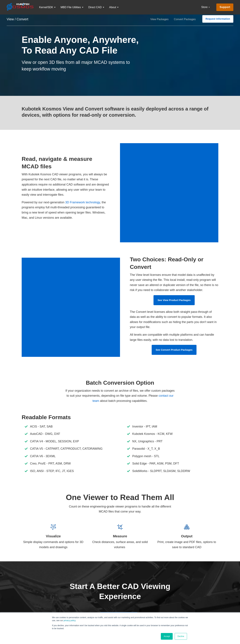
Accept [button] (167, 636)
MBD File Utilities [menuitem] (71, 7)
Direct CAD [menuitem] (95, 7)
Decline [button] (181, 636)
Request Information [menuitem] (218, 19)
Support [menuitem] (225, 7)
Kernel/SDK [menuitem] (46, 7)
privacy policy (69, 620)
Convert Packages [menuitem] (185, 19)
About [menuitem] (113, 7)
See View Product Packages (174, 285)
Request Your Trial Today (119, 602)
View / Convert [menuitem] (17, 19)
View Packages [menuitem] (159, 19)
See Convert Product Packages (174, 335)
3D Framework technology (83, 195)
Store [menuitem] (204, 7)
